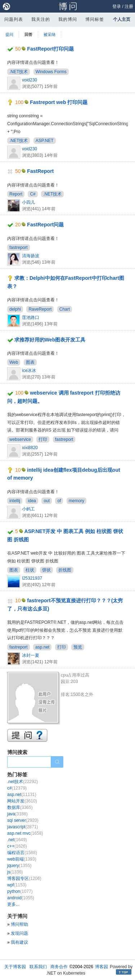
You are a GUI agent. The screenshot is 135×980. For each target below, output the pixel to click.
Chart (65, 309)
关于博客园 (15, 967)
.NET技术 (19, 72)
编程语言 (22, 853)
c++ (17, 846)
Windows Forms (51, 72)
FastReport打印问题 (50, 49)
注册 (129, 6)
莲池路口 (31, 317)
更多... (13, 904)
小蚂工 (28, 509)
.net (17, 840)
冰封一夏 (31, 655)
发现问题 (19, 933)
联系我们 (38, 967)
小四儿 (28, 202)
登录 (117, 6)
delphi (15, 309)
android (21, 898)
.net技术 (22, 782)
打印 (43, 439)
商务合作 (59, 967)
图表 (30, 362)
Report (16, 194)
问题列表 (14, 19)
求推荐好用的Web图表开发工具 (50, 340)
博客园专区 (24, 878)
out (47, 501)
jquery (19, 866)
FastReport (40, 171)
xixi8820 (30, 448)
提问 (9, 34)
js (15, 872)
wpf (17, 885)
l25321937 (32, 578)
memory (76, 501)
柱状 (30, 570)
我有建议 (19, 942)
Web (14, 362)
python (20, 891)
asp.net (42, 647)
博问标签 (95, 19)
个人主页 (122, 19)
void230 (30, 80)
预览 (78, 647)
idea (32, 501)
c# (17, 788)
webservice (20, 439)
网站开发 (22, 801)
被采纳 (49, 34)
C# (33, 194)
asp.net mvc (25, 833)
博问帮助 (19, 924)
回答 (28, 34)
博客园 (102, 967)
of (59, 501)
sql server (23, 820)
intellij (15, 501)
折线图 (65, 570)
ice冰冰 (29, 371)
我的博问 (68, 19)
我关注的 (41, 19)
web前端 (22, 859)
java (17, 814)
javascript (22, 827)
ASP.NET (45, 141)
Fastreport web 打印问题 (59, 102)
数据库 (20, 807)
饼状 (46, 570)
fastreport (19, 248)
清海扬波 (31, 256)
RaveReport (40, 309)
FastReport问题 (45, 225)
